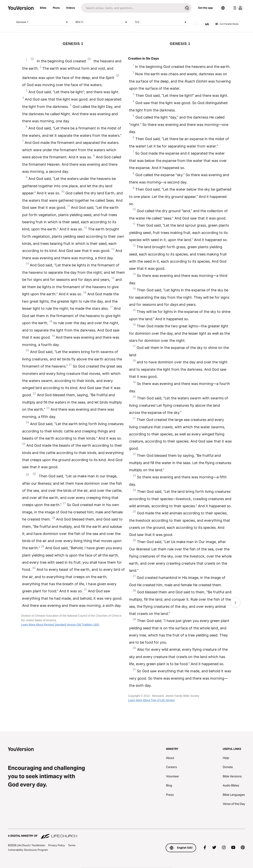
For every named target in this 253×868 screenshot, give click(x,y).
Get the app (205, 8)
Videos (70, 8)
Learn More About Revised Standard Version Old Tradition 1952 (60, 625)
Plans (56, 8)
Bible (43, 8)
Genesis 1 (43, 22)
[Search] (132, 8)
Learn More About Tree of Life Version (151, 700)
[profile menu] (238, 8)
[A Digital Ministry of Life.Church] (126, 834)
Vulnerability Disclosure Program (28, 850)
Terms (72, 845)
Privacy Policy (57, 845)
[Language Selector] (223, 8)
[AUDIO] (196, 24)
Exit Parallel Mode (227, 24)
